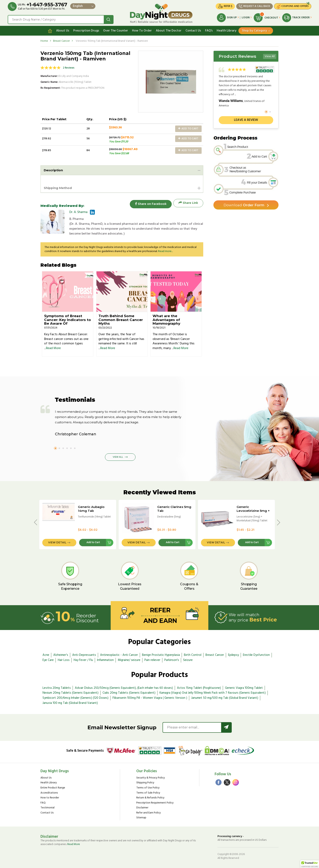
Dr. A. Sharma (78, 212)
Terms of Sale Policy (148, 793)
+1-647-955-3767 (47, 5)
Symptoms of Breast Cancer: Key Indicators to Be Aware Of (68, 319)
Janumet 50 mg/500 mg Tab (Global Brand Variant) (225, 698)
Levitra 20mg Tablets (57, 688)
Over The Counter (116, 30)
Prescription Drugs (86, 30)
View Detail (57, 542)
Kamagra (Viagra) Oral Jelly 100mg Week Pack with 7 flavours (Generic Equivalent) (213, 693)
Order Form (244, 204)
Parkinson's (172, 660)
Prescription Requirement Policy (155, 803)
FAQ (43, 803)
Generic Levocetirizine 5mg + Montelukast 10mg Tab (253, 512)
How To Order (142, 30)
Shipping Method (59, 187)
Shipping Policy (145, 783)
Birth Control (193, 655)
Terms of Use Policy (148, 788)
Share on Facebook (149, 203)
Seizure (188, 660)
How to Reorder (50, 798)
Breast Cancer (61, 40)
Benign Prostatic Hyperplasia (161, 655)
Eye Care (48, 660)
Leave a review (246, 119)
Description (54, 169)
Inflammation (105, 660)
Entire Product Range (53, 788)
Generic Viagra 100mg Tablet (244, 688)
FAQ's (209, 30)
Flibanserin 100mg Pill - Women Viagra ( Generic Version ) (150, 698)
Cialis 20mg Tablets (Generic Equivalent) (129, 693)
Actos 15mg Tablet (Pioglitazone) (199, 688)
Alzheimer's (61, 655)
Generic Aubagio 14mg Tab (91, 509)
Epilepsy (233, 655)
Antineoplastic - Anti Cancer (119, 655)
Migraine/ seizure (129, 660)
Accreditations (49, 793)
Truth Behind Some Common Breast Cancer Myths (121, 319)
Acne (46, 655)
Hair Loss (64, 660)
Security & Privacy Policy (151, 778)
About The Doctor (169, 30)
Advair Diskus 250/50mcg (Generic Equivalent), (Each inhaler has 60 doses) (124, 688)
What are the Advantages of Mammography (166, 319)
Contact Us (193, 30)
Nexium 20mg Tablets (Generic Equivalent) (70, 693)
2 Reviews (69, 67)
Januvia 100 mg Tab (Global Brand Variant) (70, 703)
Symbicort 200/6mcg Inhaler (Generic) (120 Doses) (75, 698)
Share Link (188, 203)
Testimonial (48, 808)
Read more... (165, 251)
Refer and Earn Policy (149, 813)
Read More (53, 348)
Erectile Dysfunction (256, 655)
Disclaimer (142, 808)
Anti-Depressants (84, 655)
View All (270, 56)
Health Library (227, 30)
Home (44, 40)
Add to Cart (188, 128)
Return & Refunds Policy (150, 798)
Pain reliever (152, 660)
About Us (63, 30)
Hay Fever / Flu (83, 660)
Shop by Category (254, 30)
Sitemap (141, 818)
